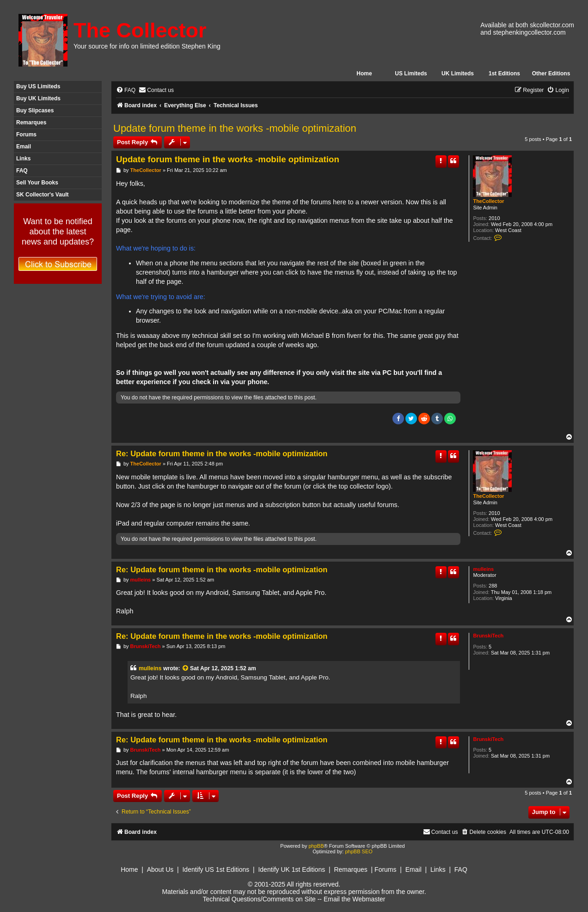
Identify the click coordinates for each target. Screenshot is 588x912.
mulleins (483, 569)
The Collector (140, 30)
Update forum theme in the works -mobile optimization (235, 128)
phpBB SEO (358, 851)
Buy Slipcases (35, 110)
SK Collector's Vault (43, 195)
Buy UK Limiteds (38, 98)
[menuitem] (126, 90)
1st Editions (504, 73)
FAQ (22, 171)
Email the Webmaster (355, 899)
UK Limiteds (458, 73)
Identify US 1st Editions (216, 869)
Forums (26, 135)
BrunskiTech (488, 636)
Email (24, 147)
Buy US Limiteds (38, 86)
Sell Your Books (37, 183)
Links (23, 159)
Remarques (31, 122)
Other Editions (551, 73)
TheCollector (488, 201)
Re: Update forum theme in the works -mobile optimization (222, 453)
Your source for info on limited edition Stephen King (147, 46)
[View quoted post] (186, 668)
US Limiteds (411, 73)
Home (364, 73)
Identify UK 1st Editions (291, 869)
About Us (160, 869)
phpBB (316, 846)
